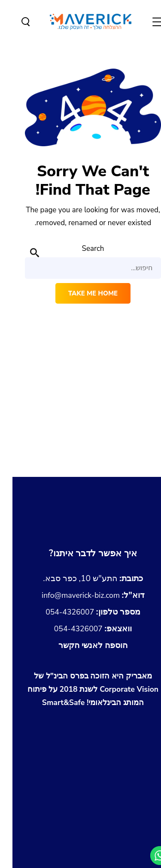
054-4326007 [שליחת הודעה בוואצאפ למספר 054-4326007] (80, 628)
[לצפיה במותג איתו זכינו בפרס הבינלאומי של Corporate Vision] (81, 689)
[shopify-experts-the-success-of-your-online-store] (81, 849)
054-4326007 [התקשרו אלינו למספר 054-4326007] (80, 612)
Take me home (80, 293)
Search (80, 249)
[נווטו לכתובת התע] (80, 579)
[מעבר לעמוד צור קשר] (80, 553)
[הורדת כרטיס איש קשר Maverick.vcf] (80, 645)
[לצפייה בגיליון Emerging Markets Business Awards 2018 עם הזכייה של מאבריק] (81, 731)
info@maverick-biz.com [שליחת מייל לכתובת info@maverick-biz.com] (80, 595)
